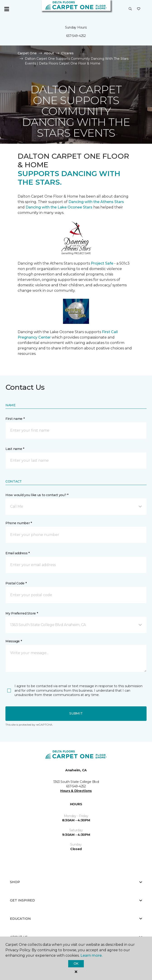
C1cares (67, 53)
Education (76, 919)
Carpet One (27, 53)
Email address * (18, 553)
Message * (14, 641)
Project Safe (102, 263)
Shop (76, 882)
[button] (130, 9)
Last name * (15, 449)
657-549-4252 (76, 36)
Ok (76, 963)
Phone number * (19, 523)
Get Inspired (76, 900)
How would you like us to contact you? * (37, 495)
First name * (15, 419)
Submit (76, 713)
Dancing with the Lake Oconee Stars (59, 207)
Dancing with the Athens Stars (96, 202)
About (49, 53)
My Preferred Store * (22, 613)
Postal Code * (16, 583)
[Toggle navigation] (7, 9)
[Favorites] (139, 9)
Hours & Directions (76, 791)
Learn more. (91, 955)
